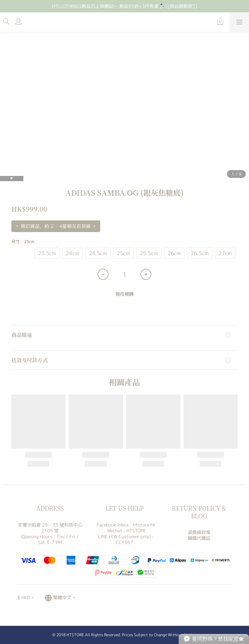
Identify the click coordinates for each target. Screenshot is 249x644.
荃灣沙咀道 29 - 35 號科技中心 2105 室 (50, 528)
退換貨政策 (199, 532)
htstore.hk (144, 525)
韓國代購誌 (199, 538)
